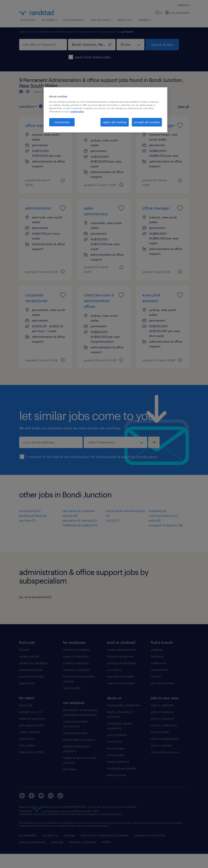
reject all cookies (115, 122)
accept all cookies (147, 122)
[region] (105, 110)
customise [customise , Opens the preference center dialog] (62, 122)
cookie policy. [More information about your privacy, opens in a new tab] (77, 111)
